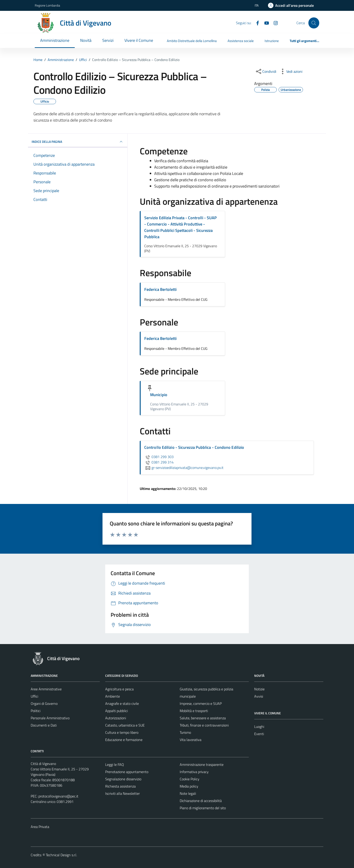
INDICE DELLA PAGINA (78, 142)
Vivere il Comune (139, 40)
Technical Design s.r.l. (61, 855)
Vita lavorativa (191, 740)
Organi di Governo (44, 703)
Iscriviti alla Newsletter (122, 793)
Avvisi (259, 696)
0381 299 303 (159, 457)
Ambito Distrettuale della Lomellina (192, 41)
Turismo (185, 732)
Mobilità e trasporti (194, 711)
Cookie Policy (190, 779)
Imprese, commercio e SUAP (201, 703)
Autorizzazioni (116, 718)
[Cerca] (314, 23)
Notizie (259, 689)
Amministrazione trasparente (202, 764)
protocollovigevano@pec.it (58, 796)
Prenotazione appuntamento (127, 772)
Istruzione (272, 41)
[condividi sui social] (266, 71)
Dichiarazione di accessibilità (201, 801)
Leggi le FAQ (115, 764)
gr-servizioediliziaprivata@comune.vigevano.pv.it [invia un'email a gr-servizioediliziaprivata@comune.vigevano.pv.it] (184, 468)
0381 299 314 (159, 462)
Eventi (259, 734)
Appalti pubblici (116, 711)
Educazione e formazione (124, 740)
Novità (86, 40)
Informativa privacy (194, 772)
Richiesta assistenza (120, 786)
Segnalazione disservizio (123, 779)
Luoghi (259, 727)
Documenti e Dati (44, 725)
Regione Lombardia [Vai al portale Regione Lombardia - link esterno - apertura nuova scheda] (47, 5)
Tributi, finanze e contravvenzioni (204, 725)
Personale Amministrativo (50, 718)
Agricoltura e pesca (119, 689)
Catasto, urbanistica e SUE (125, 725)
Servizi (108, 40)
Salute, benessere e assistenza (203, 718)
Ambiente (113, 696)
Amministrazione (55, 40)
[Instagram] (274, 23)
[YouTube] (265, 23)
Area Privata (40, 827)
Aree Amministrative (46, 689)
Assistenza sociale (241, 41)
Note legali (188, 793)
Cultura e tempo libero (122, 732)
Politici (36, 711)
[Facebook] (256, 23)
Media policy (189, 786)
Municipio (159, 395)
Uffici (34, 696)
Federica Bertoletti (160, 289)
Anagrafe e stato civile (122, 703)
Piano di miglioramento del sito (203, 808)
